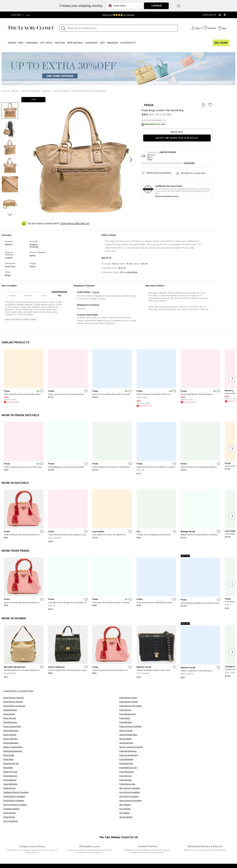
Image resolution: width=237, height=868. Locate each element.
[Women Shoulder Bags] (177, 736)
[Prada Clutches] (177, 711)
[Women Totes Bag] (61, 740)
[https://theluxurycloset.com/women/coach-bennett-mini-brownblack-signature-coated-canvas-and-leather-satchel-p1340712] (68, 515)
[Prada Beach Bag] (177, 765)
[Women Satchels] (61, 736)
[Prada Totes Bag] (61, 719)
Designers (92, 43)
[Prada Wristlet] (61, 756)
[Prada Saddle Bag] (177, 761)
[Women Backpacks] (61, 732)
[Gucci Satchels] (177, 810)
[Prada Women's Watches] (61, 703)
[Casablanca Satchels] (61, 810)
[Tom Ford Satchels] (61, 822)
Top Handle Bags (61, 91)
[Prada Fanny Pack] (61, 773)
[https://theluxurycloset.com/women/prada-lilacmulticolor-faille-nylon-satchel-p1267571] (200, 375)
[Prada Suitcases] (177, 781)
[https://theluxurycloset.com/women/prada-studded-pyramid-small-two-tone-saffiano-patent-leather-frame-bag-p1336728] (112, 445)
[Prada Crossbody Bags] (61, 728)
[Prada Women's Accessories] (61, 707)
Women (12, 43)
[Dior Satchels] (177, 814)
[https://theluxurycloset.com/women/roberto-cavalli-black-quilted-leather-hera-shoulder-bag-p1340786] (156, 650)
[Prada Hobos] (61, 761)
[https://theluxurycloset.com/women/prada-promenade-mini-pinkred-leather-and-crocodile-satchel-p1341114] (24, 513)
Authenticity (128, 43)
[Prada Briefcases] (61, 781)
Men (21, 43)
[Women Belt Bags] (177, 744)
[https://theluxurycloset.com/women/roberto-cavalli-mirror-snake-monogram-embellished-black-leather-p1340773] (200, 650)
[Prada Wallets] (177, 719)
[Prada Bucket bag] (61, 777)
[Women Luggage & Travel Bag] (177, 748)
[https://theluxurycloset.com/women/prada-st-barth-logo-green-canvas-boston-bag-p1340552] (24, 445)
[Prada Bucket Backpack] (61, 752)
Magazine (112, 43)
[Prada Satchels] (61, 715)
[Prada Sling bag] (177, 777)
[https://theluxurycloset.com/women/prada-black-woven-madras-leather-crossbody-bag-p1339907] (112, 581)
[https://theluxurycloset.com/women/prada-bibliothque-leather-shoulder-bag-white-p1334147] (68, 445)
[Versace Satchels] (177, 818)
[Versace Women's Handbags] (177, 802)
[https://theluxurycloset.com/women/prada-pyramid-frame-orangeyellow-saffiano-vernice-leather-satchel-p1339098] (200, 445)
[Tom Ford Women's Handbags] (61, 806)
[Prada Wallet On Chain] (177, 769)
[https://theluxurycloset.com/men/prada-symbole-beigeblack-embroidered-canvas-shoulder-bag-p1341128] (200, 581)
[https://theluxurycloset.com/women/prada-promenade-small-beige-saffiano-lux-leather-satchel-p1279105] (156, 377)
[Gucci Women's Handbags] (177, 793)
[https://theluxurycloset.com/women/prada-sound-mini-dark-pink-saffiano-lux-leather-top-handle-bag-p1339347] (156, 447)
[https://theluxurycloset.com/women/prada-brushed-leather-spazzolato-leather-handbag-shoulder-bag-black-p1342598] (156, 581)
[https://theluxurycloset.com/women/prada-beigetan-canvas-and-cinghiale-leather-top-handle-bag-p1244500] (24, 375)
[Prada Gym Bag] (61, 789)
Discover (6, 91)
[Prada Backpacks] (61, 711)
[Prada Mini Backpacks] (177, 752)
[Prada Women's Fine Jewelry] (177, 707)
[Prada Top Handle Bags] (177, 756)
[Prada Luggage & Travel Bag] (177, 728)
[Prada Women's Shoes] (177, 699)
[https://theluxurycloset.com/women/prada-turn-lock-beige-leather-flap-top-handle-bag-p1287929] (112, 372)
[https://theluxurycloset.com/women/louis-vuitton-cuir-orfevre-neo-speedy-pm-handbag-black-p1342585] (112, 513)
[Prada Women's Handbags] (61, 699)
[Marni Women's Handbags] (177, 789)
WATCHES (60, 43)
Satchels (47, 91)
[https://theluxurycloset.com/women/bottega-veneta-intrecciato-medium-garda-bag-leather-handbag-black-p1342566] (200, 513)
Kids (102, 43)
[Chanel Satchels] (61, 814)
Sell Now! (221, 43)
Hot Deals (46, 43)
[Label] (121, 28)
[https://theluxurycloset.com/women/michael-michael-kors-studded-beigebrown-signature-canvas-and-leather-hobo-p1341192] (24, 650)
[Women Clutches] (177, 732)
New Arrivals (75, 43)
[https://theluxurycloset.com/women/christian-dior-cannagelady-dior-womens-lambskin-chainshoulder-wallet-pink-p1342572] (156, 513)
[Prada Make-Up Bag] (177, 785)
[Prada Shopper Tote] (61, 765)
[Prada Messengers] (177, 773)
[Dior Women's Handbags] (177, 798)
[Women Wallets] (177, 740)
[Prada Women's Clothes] (177, 703)
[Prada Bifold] (61, 769)
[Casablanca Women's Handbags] (61, 793)
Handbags (32, 43)
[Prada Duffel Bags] (61, 785)
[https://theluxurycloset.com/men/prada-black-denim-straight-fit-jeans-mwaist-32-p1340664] (68, 583)
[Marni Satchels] (177, 806)
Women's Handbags (31, 91)
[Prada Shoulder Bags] (177, 715)
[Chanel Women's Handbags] (61, 798)
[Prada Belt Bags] (177, 723)
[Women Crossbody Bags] (61, 748)
